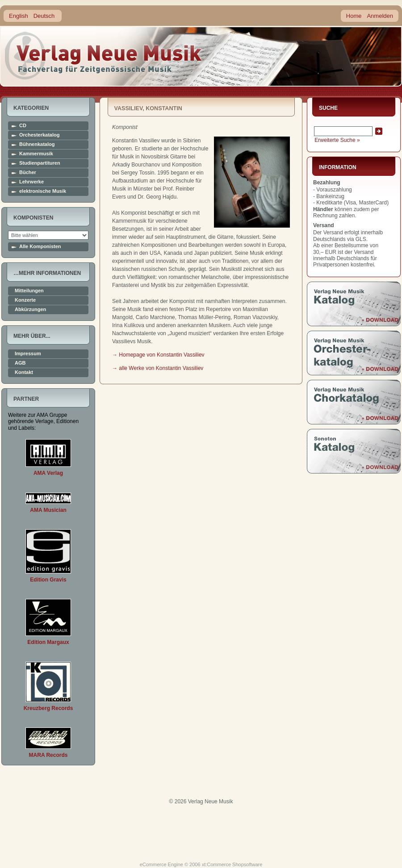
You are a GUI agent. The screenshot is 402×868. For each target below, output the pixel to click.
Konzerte (25, 300)
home (104, 56)
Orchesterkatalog (39, 135)
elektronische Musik (43, 191)
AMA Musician (48, 510)
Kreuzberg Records (48, 708)
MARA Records (48, 755)
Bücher (28, 172)
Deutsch (44, 16)
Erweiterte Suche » (337, 140)
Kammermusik (36, 154)
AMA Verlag (48, 473)
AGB (20, 363)
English (19, 16)
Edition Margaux (48, 642)
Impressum (28, 354)
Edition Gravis (48, 580)
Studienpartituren (40, 163)
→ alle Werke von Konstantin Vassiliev (158, 368)
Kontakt (24, 372)
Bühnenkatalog (37, 144)
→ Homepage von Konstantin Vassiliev (158, 355)
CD (23, 126)
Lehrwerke (31, 182)
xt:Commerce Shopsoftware (232, 864)
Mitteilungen (29, 291)
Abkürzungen (30, 309)
